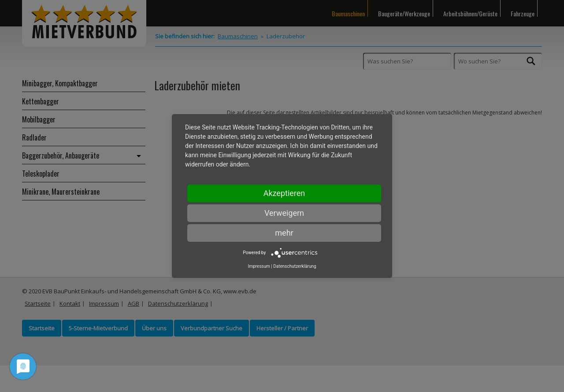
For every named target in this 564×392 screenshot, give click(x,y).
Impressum (259, 266)
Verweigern (284, 213)
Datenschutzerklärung (295, 266)
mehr (284, 233)
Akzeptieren (284, 193)
